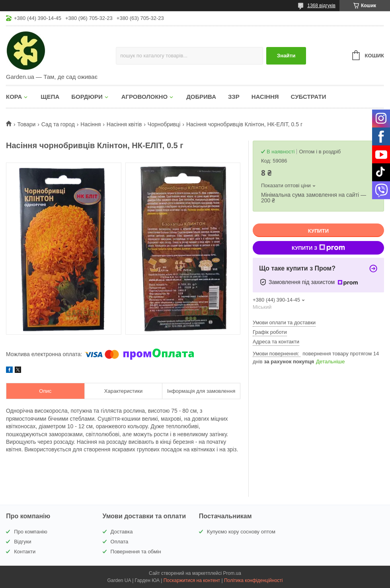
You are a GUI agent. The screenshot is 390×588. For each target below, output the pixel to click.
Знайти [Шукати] (286, 56)
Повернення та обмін (136, 552)
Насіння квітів (124, 124)
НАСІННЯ (265, 97)
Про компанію (31, 532)
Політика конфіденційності (253, 580)
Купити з (318, 248)
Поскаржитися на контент (192, 580)
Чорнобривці (164, 124)
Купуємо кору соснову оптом (241, 532)
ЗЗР (234, 97)
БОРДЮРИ (87, 97)
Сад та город (58, 124)
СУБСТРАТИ (309, 97)
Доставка (122, 532)
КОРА (14, 97)
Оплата (120, 542)
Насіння (91, 124)
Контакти (25, 552)
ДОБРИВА (201, 97)
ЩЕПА (50, 97)
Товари (26, 124)
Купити (318, 231)
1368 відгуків (321, 6)
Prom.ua (232, 573)
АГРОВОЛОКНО (144, 97)
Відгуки (22, 542)
